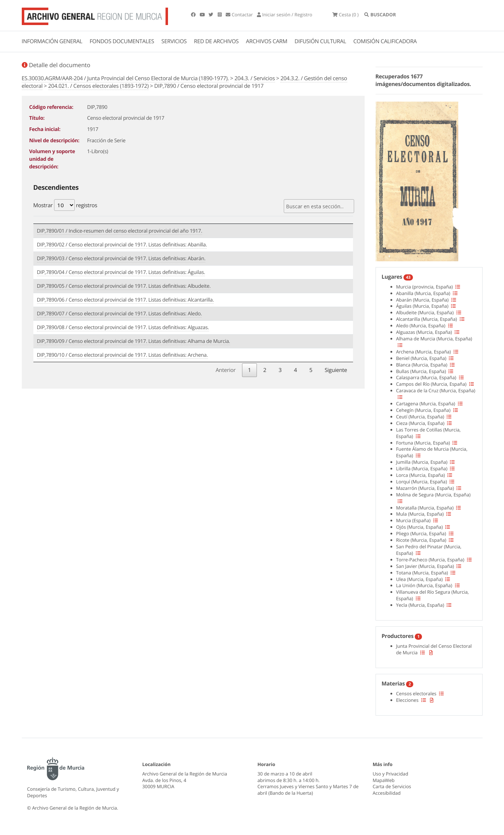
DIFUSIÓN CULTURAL (320, 41)
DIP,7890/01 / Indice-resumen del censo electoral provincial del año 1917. (120, 231)
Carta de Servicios (392, 786)
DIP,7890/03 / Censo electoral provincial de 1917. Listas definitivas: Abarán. (121, 259)
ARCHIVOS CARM (267, 41)
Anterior (226, 370)
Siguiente (336, 370)
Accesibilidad (387, 793)
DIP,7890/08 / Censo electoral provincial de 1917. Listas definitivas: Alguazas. (123, 328)
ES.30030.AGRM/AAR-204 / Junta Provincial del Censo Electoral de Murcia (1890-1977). (125, 78)
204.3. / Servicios (255, 78)
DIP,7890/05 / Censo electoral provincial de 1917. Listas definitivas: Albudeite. (124, 286)
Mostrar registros (65, 205)
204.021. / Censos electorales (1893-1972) (99, 86)
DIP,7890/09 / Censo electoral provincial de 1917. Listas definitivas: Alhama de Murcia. (134, 341)
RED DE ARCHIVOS (216, 41)
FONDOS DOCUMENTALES (122, 41)
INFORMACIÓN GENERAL (52, 41)
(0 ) (345, 15)
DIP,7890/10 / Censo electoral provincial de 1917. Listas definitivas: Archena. (122, 355)
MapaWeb (384, 780)
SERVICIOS (174, 41)
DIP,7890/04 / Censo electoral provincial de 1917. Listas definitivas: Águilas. (121, 272)
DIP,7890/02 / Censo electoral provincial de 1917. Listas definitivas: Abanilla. (122, 245)
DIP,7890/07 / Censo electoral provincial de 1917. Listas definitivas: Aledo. (120, 314)
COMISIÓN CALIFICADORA (385, 41)
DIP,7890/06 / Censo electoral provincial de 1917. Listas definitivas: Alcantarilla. (126, 300)
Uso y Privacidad (390, 774)
